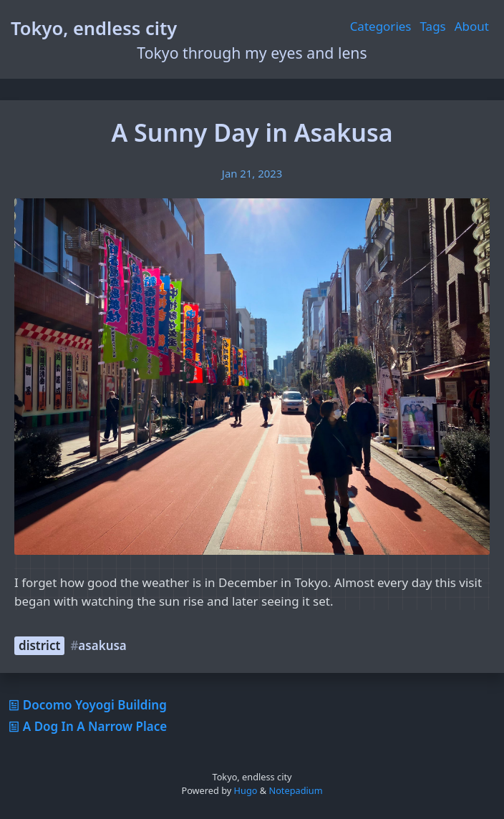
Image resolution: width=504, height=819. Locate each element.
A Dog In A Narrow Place (86, 726)
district (39, 645)
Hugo (246, 790)
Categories (381, 26)
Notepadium (295, 790)
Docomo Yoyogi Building (86, 705)
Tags (433, 26)
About (472, 26)
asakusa (102, 645)
